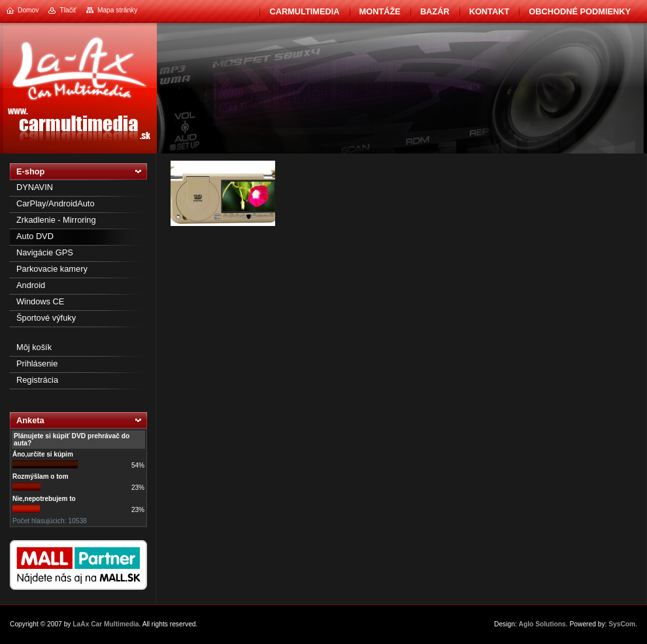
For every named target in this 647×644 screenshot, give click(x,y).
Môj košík (34, 347)
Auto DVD (35, 236)
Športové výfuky (46, 318)
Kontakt (489, 11)
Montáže (380, 11)
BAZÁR (435, 11)
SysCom (622, 624)
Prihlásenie (37, 363)
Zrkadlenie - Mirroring (56, 220)
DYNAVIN (35, 187)
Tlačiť (68, 10)
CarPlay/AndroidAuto (56, 203)
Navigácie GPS (45, 252)
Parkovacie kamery (52, 269)
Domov (28, 10)
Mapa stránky (117, 10)
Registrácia (37, 380)
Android (31, 285)
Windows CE (40, 301)
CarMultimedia (304, 11)
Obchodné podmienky (580, 11)
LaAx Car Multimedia (106, 624)
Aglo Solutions (542, 624)
